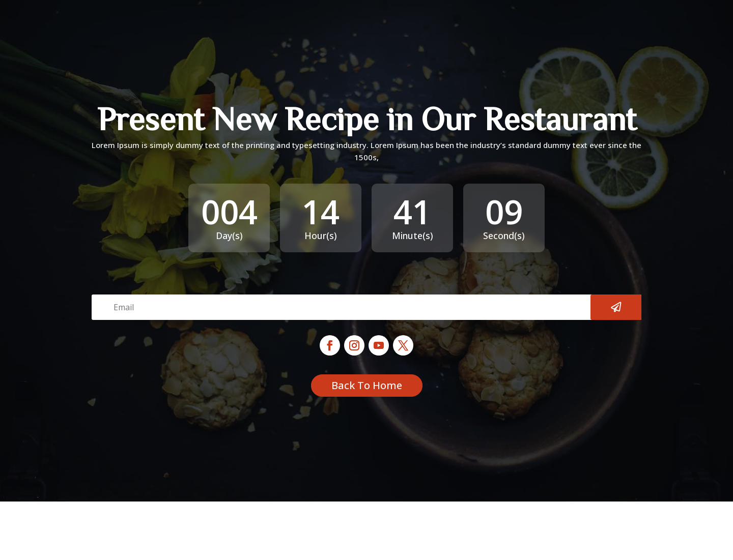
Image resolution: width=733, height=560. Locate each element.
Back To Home (367, 385)
